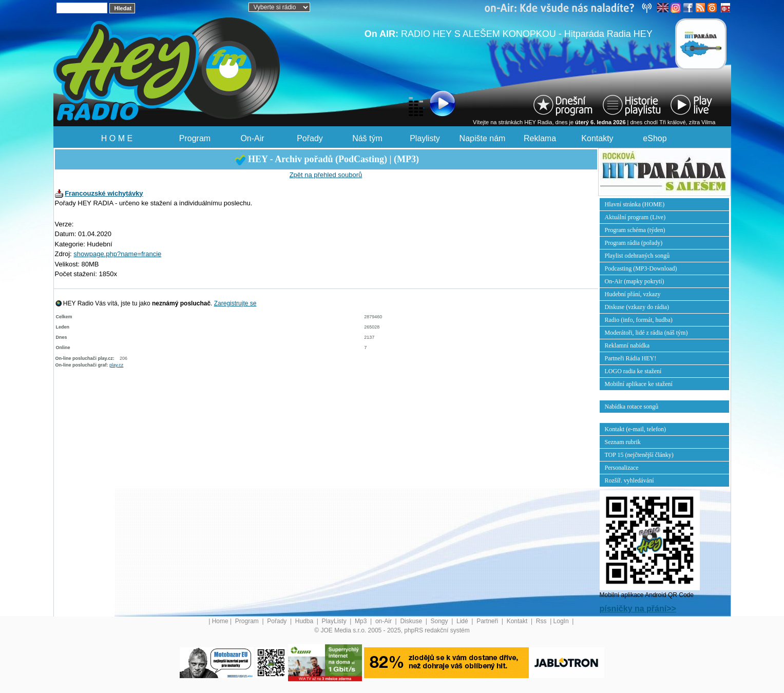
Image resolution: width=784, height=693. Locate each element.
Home (220, 621)
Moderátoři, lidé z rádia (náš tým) (646, 333)
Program (195, 138)
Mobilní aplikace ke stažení (639, 384)
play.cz (116, 365)
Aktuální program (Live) (635, 217)
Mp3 (362, 621)
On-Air (252, 138)
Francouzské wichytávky (104, 193)
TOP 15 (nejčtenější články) (639, 455)
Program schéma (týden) (635, 230)
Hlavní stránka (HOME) (635, 204)
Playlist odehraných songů (637, 256)
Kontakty (597, 138)
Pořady (310, 138)
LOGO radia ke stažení (633, 371)
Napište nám (483, 138)
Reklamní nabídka (627, 345)
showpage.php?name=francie (117, 254)
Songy (440, 621)
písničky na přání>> (638, 609)
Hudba (305, 621)
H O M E (117, 138)
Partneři (488, 621)
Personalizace (622, 468)
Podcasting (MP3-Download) (641, 268)
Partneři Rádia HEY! (631, 358)
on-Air (384, 621)
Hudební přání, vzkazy (633, 294)
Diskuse (412, 621)
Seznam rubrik (623, 442)
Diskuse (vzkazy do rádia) (637, 307)
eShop (655, 138)
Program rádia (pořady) (634, 243)
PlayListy (335, 621)
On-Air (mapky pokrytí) (635, 281)
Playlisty (425, 138)
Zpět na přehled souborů (326, 175)
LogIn (562, 621)
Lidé (463, 621)
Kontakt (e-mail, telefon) (636, 429)
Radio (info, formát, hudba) (639, 320)
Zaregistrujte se (235, 303)
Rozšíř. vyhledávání (629, 480)
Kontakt (518, 621)
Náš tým (367, 138)
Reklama (540, 138)
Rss (542, 621)
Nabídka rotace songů (632, 407)
